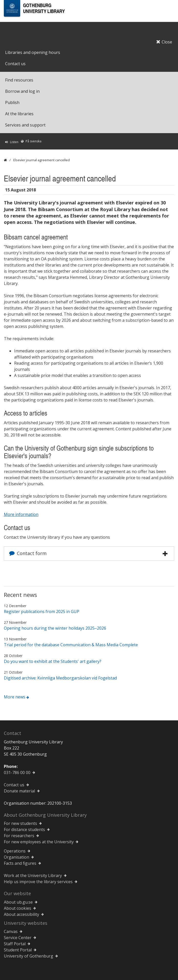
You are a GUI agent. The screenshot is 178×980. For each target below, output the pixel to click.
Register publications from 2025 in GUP (42, 612)
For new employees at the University (39, 842)
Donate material (19, 791)
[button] (165, 554)
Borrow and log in (22, 91)
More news (15, 697)
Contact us (15, 64)
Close (164, 42)
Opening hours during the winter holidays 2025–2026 (55, 628)
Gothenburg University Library (44, 8)
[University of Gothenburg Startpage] (12, 8)
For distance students (24, 829)
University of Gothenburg (29, 956)
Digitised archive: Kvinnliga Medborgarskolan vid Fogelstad (60, 678)
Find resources (19, 80)
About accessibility (21, 914)
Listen (14, 142)
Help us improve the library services (38, 882)
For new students (20, 823)
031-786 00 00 (17, 773)
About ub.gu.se (18, 902)
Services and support (25, 125)
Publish (12, 102)
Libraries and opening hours (33, 52)
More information (21, 514)
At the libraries (19, 114)
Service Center (18, 938)
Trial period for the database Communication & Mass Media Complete (71, 645)
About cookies (18, 908)
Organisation (16, 857)
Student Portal (18, 950)
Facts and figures (20, 863)
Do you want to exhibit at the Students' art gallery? (53, 661)
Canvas (11, 931)
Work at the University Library (33, 875)
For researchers (19, 836)
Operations (15, 851)
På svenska (34, 141)
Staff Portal (15, 944)
